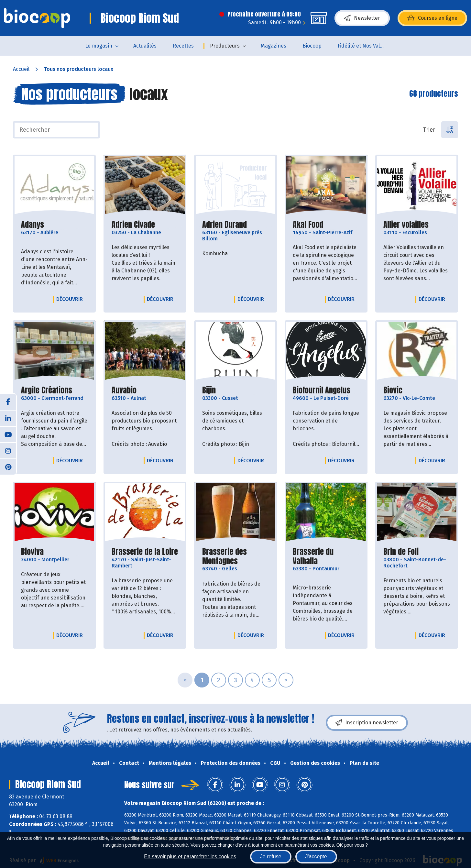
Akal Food (308, 225)
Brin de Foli (401, 552)
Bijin (209, 390)
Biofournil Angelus (322, 390)
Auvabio (124, 390)
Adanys (33, 225)
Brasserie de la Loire (145, 552)
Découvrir (71, 299)
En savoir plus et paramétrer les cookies (190, 857)
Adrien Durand (225, 225)
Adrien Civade (133, 225)
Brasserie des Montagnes (235, 556)
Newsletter (362, 18)
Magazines (274, 46)
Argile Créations (47, 390)
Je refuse (271, 857)
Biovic (393, 390)
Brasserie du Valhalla (326, 556)
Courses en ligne (432, 18)
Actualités (145, 46)
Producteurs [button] (225, 46)
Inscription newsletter (367, 723)
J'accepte (316, 857)
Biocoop (312, 46)
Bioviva (32, 552)
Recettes (183, 46)
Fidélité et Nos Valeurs (364, 46)
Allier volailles (406, 225)
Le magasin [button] (99, 46)
